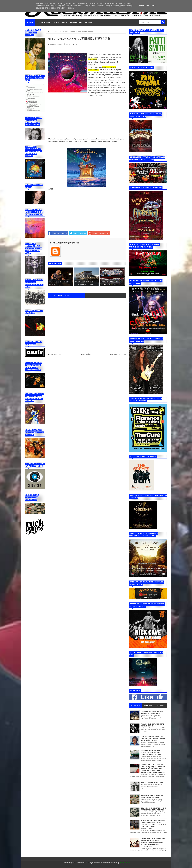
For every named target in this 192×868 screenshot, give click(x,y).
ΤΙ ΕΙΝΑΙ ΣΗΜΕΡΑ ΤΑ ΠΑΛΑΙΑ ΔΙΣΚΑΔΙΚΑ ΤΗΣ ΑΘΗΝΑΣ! (152, 712)
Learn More (144, 6)
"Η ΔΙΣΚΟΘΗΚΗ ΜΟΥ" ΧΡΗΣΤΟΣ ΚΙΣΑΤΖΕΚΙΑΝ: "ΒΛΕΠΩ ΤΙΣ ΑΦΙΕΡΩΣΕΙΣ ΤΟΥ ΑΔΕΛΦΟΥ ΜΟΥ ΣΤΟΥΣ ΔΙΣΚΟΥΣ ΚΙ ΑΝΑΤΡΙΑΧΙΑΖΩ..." (153, 825)
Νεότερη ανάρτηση (54, 354)
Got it (154, 6)
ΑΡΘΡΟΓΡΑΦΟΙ (60, 22)
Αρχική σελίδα (86, 354)
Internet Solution (125, 863)
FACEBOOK (89, 22)
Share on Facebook (57, 233)
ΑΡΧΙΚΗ (30, 22)
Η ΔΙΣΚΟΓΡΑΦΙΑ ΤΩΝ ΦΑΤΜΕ (152, 782)
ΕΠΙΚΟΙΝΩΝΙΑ (76, 22)
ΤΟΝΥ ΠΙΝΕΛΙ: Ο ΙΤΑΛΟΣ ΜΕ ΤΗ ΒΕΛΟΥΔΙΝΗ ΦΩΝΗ (153, 725)
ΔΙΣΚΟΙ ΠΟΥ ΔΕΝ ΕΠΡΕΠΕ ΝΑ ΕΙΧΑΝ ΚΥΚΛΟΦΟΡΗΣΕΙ (152, 796)
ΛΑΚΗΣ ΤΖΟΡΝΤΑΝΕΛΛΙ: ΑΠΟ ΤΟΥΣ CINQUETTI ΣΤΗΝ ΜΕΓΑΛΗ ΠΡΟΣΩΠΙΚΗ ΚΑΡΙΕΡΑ (153, 739)
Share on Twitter (77, 233)
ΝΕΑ (76, 44)
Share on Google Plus (99, 233)
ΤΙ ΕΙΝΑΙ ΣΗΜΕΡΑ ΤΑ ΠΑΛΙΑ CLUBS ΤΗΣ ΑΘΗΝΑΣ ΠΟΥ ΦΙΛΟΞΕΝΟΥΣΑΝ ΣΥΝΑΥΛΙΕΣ (151, 753)
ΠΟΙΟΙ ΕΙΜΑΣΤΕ (44, 22)
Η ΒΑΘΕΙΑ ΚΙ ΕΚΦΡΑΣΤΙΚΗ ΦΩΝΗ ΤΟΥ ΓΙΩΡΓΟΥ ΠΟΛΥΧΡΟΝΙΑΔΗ (153, 809)
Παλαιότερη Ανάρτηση (118, 354)
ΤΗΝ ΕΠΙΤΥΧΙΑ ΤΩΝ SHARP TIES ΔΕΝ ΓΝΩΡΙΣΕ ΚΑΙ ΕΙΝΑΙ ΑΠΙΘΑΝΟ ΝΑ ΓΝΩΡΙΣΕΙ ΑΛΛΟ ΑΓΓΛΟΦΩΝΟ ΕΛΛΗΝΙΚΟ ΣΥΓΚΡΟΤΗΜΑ (153, 842)
